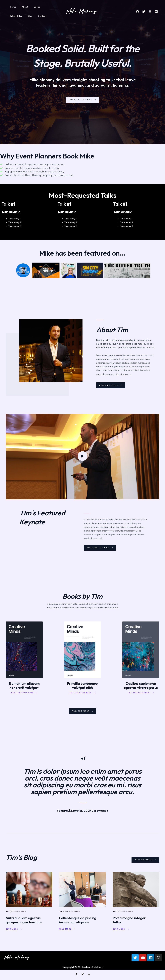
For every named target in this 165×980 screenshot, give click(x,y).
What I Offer (46, 7)
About (22, 7)
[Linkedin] (156, 12)
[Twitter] (144, 12)
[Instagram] (150, 12)
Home (12, 7)
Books (33, 7)
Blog (11, 16)
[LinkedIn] (89, 976)
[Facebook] (137, 12)
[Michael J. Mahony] (81, 11)
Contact (22, 16)
